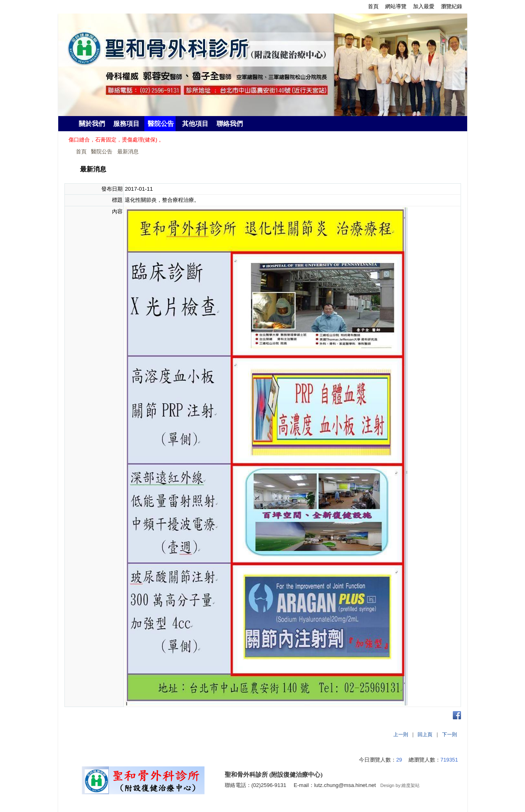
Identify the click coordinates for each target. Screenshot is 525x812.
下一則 (450, 734)
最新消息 (128, 152)
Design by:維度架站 (400, 785)
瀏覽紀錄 (452, 6)
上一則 (401, 734)
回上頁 (425, 734)
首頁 (81, 152)
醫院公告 (102, 152)
